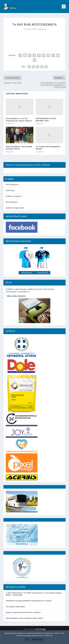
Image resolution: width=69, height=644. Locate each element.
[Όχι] (66, 637)
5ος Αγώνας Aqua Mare (15, 615)
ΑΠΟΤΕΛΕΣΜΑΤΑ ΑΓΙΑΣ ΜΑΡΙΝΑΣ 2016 (46, 119)
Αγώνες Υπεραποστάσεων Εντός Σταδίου (23, 621)
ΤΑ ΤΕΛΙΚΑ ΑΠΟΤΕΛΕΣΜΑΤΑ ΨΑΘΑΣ (48, 148)
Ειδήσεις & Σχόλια (14, 205)
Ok (27, 640)
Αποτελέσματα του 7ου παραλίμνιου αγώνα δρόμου (19, 119)
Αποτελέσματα (12, 193)
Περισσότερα (38, 640)
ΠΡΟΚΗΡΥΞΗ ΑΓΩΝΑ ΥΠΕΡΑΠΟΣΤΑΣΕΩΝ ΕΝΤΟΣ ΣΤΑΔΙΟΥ (29, 610)
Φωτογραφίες (12, 211)
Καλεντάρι (10, 199)
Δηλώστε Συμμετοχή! (15, 217)
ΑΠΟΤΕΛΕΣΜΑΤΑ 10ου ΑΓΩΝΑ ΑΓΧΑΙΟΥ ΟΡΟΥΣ (19, 148)
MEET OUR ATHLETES (16, 305)
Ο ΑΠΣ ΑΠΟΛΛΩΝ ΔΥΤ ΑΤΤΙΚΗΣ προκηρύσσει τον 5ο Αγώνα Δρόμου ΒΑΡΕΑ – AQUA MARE (34, 603)
